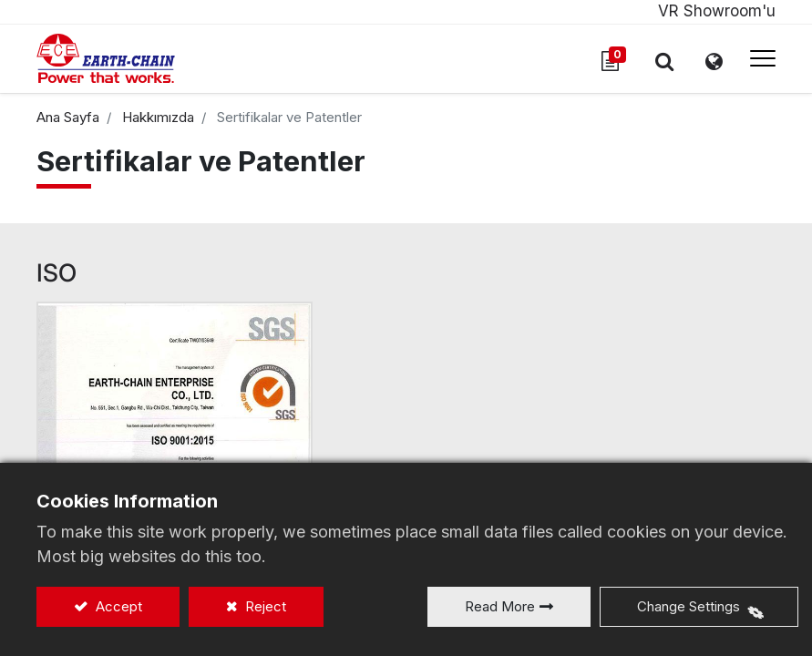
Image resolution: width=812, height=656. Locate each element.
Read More (500, 606)
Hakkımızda (158, 117)
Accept (117, 606)
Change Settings (689, 606)
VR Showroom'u (717, 11)
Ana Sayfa (68, 117)
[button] (664, 61)
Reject (264, 606)
